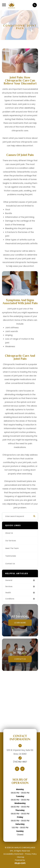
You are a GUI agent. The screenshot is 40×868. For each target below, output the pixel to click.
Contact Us (10, 564)
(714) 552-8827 (20, 762)
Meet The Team (12, 548)
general (9, 580)
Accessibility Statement (13, 854)
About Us (9, 533)
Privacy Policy (31, 854)
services (9, 586)
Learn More (20, 623)
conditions (10, 599)
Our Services (11, 541)
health (8, 593)
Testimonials (11, 556)
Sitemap (21, 857)
